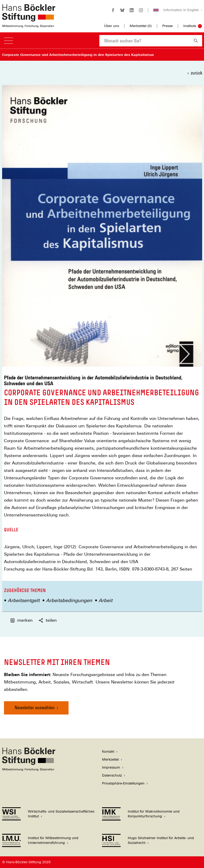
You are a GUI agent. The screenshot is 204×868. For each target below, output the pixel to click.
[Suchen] (196, 41)
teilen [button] (47, 620)
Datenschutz (112, 775)
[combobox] (144, 41)
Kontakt (108, 751)
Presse (167, 26)
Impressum (111, 767)
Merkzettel (110, 759)
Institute (190, 26)
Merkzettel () (141, 26)
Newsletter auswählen (35, 707)
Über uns (112, 26)
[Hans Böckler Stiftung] (29, 770)
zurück (196, 73)
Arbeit (105, 600)
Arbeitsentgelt (24, 600)
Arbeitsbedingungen (69, 600)
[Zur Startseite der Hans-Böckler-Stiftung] (29, 25)
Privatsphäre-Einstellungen (123, 783)
